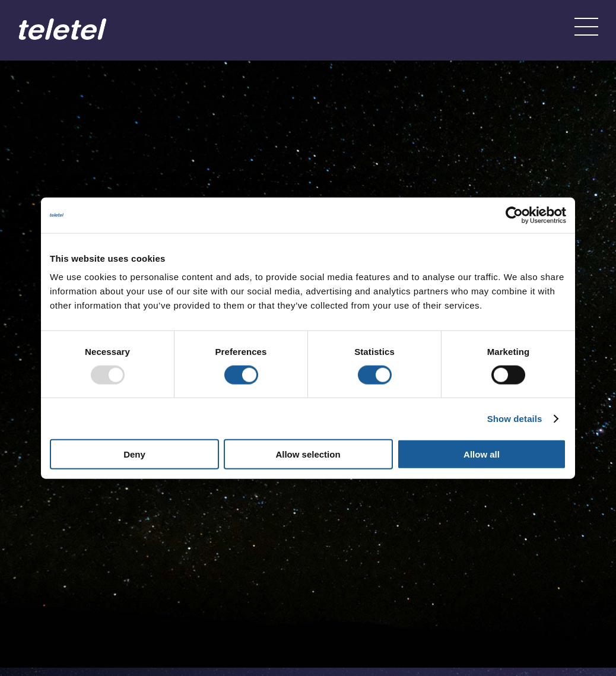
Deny (134, 454)
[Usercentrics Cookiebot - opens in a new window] (514, 215)
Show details (515, 418)
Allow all (482, 454)
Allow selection (308, 454)
